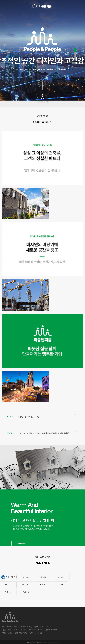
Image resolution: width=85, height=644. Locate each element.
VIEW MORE (21, 544)
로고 (41, 6)
